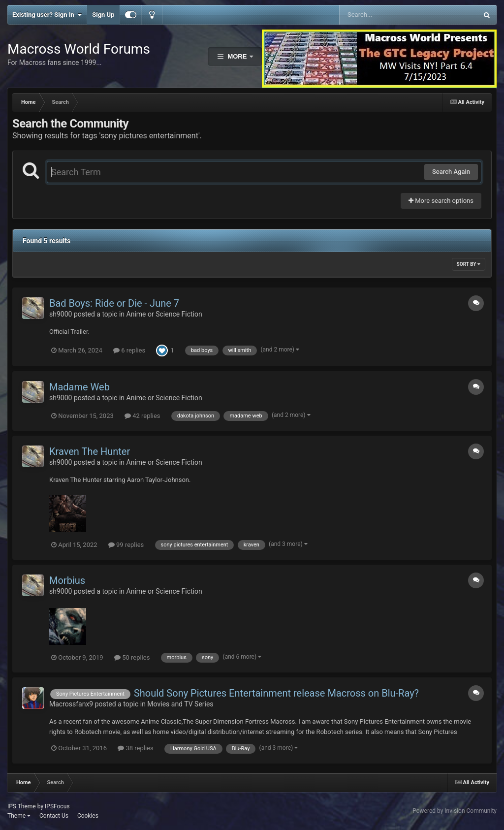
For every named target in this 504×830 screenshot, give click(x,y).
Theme (19, 816)
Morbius (67, 580)
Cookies (88, 816)
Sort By (469, 264)
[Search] (384, 15)
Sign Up (103, 15)
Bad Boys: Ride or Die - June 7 (114, 303)
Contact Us (54, 816)
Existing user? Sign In (47, 15)
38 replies (135, 748)
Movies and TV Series (180, 704)
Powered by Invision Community (455, 811)
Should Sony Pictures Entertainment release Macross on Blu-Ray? (276, 693)
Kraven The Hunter (90, 451)
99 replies (126, 545)
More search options (441, 201)
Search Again (451, 172)
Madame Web (79, 387)
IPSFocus (57, 806)
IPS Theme (22, 806)
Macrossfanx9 (71, 704)
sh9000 (61, 314)
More (237, 56)
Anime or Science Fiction (164, 314)
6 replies (129, 350)
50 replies (132, 657)
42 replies (142, 416)
